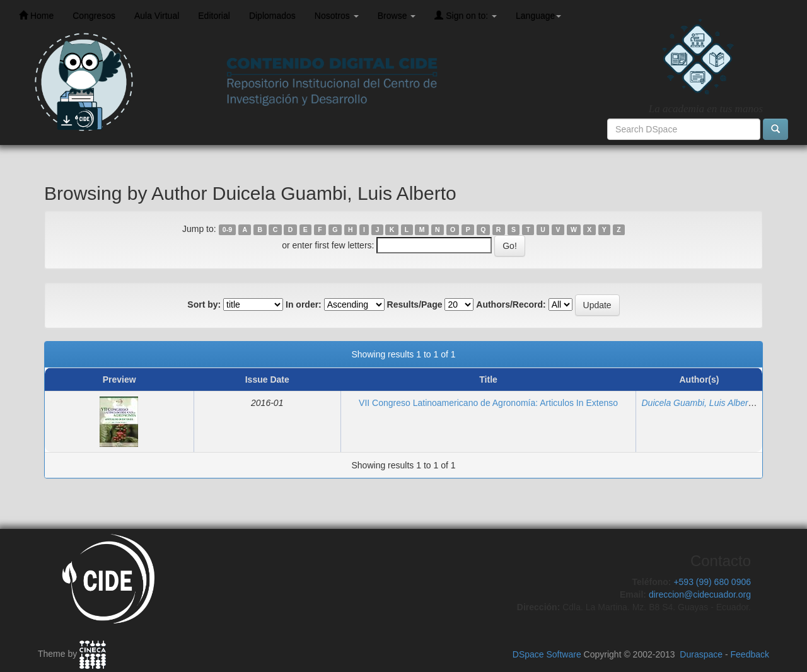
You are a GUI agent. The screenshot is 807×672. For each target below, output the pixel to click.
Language (538, 16)
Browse (397, 16)
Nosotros (337, 16)
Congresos (94, 16)
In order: (304, 304)
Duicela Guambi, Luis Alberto (698, 403)
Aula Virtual (157, 16)
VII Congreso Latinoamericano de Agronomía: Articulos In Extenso (488, 403)
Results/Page (415, 304)
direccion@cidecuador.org (700, 594)
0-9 (227, 229)
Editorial (214, 16)
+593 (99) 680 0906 (712, 582)
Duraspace (701, 654)
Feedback (750, 654)
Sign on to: (466, 15)
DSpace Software (547, 654)
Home (36, 15)
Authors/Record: (511, 304)
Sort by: (204, 304)
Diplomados (272, 16)
